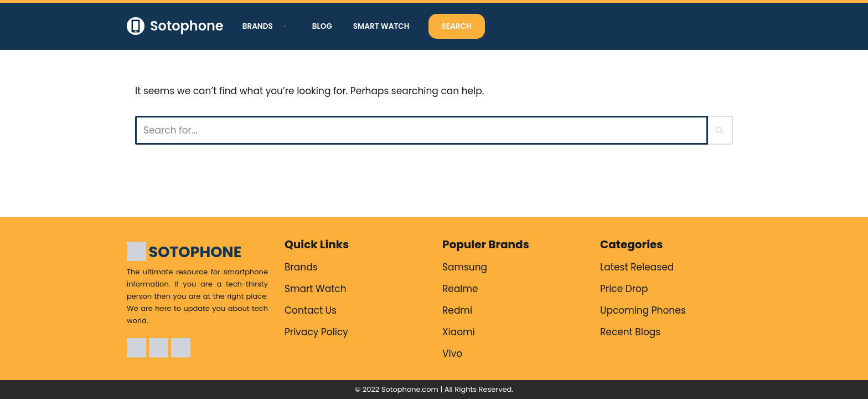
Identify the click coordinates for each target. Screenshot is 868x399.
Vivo (452, 354)
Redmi (457, 310)
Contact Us (311, 310)
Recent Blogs (630, 332)
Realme (460, 289)
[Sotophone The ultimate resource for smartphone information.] (175, 26)
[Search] (422, 130)
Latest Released (637, 267)
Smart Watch (381, 26)
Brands (301, 267)
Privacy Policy (316, 332)
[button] (283, 26)
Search (457, 26)
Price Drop (624, 289)
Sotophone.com (410, 389)
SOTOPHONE (195, 252)
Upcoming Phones (643, 310)
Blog (322, 26)
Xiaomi (459, 332)
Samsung (465, 267)
